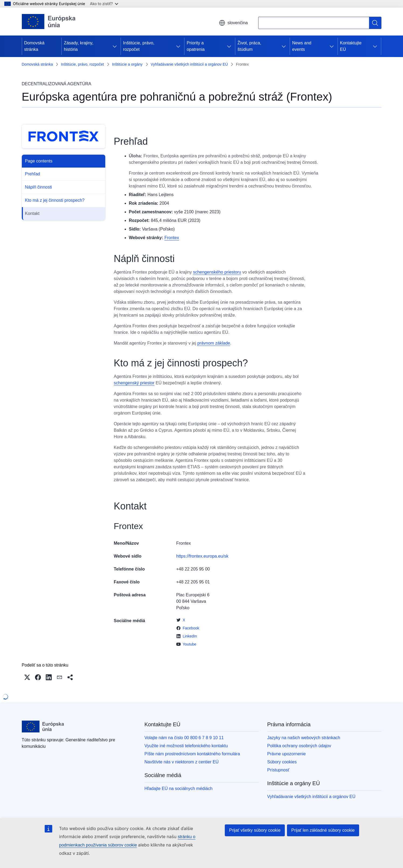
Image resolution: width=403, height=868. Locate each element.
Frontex (172, 238)
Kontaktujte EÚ (351, 46)
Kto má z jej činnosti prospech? (55, 200)
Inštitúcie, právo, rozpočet (139, 46)
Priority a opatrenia (196, 46)
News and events (302, 46)
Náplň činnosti (39, 187)
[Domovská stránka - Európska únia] (49, 22)
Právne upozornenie (287, 754)
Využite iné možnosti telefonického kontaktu (186, 746)
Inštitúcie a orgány (127, 64)
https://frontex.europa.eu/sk (202, 556)
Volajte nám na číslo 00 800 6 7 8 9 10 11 (184, 738)
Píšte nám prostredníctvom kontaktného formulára (192, 754)
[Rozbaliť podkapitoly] (115, 46)
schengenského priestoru (217, 272)
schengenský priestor (134, 383)
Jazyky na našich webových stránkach (304, 738)
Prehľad (33, 174)
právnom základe (214, 343)
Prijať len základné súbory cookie (323, 830)
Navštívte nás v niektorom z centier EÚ (182, 762)
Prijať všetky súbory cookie (255, 830)
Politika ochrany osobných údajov (299, 746)
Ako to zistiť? (104, 4)
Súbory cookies (282, 762)
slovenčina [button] (233, 23)
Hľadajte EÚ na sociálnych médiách (179, 789)
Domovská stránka (34, 46)
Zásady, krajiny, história (79, 46)
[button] (27, 677)
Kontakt (32, 213)
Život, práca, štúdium (249, 46)
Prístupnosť (278, 770)
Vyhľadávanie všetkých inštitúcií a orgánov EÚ (189, 64)
